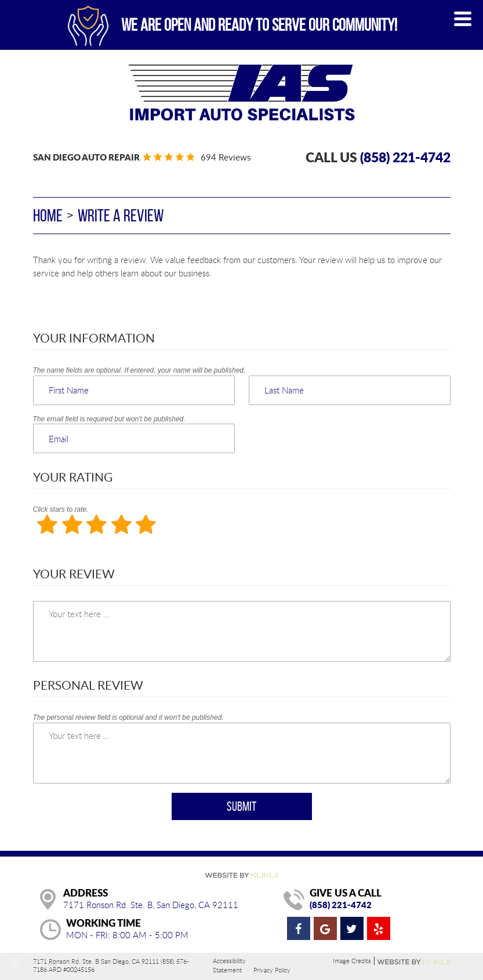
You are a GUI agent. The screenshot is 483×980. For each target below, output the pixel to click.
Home (48, 215)
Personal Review (88, 685)
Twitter (352, 928)
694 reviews (226, 157)
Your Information (94, 338)
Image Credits (352, 961)
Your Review (74, 573)
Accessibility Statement (229, 965)
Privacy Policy (272, 970)
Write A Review (121, 215)
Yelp (379, 928)
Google (325, 928)
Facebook (299, 928)
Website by (414, 962)
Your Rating (73, 477)
